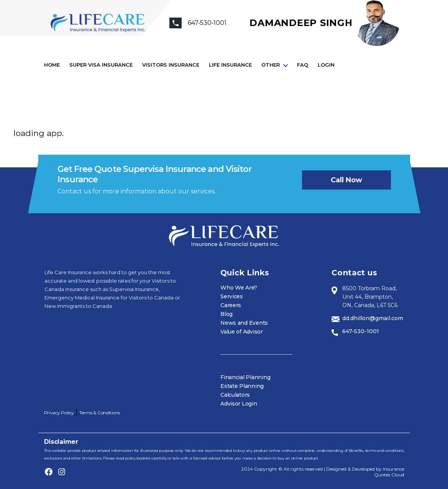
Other (271, 65)
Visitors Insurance (171, 65)
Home (52, 65)
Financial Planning (245, 377)
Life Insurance (230, 65)
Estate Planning (242, 386)
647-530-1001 (361, 331)
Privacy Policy (59, 413)
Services (232, 296)
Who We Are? (239, 288)
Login (326, 65)
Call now (346, 180)
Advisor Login (239, 404)
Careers (231, 305)
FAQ (303, 65)
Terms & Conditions (100, 413)
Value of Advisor (242, 332)
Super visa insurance (101, 65)
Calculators (235, 395)
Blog (226, 314)
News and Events (244, 323)
